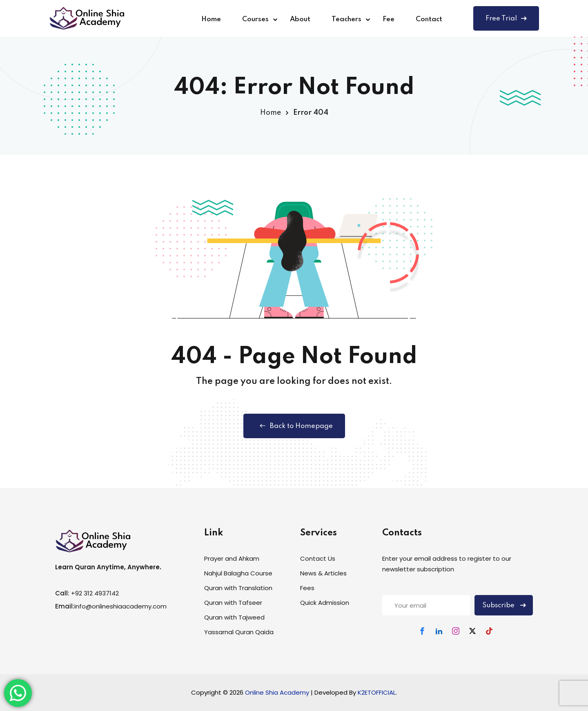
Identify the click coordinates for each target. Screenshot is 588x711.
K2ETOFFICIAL (377, 692)
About (300, 19)
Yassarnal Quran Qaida (239, 632)
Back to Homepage (294, 426)
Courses (255, 19)
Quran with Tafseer (233, 603)
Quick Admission (325, 603)
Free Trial (506, 19)
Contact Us (318, 558)
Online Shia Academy (278, 692)
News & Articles (323, 573)
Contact (429, 19)
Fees (307, 588)
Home (211, 19)
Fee (389, 19)
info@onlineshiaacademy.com (120, 606)
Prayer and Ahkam (232, 558)
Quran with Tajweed (234, 617)
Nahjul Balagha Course (238, 573)
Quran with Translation (238, 588)
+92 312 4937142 (95, 593)
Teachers (346, 19)
